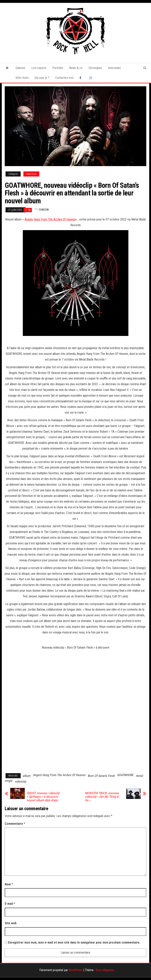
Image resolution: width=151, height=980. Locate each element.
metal (139, 776)
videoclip (20, 781)
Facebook (81, 78)
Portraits (58, 68)
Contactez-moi (64, 78)
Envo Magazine (105, 970)
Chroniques (95, 68)
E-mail (10, 904)
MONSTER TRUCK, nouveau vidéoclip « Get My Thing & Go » (102, 797)
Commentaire (15, 824)
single (9, 781)
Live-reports (39, 68)
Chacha (44, 210)
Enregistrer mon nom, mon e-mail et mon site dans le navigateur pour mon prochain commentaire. (74, 942)
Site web (11, 923)
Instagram (91, 78)
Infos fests (22, 78)
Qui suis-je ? (42, 78)
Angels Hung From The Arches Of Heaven (50, 219)
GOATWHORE (125, 775)
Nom (9, 884)
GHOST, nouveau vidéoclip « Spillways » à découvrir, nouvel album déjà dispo (43, 797)
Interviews (114, 68)
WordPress (76, 970)
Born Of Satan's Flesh (101, 776)
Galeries (20, 68)
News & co (76, 68)
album (27, 776)
